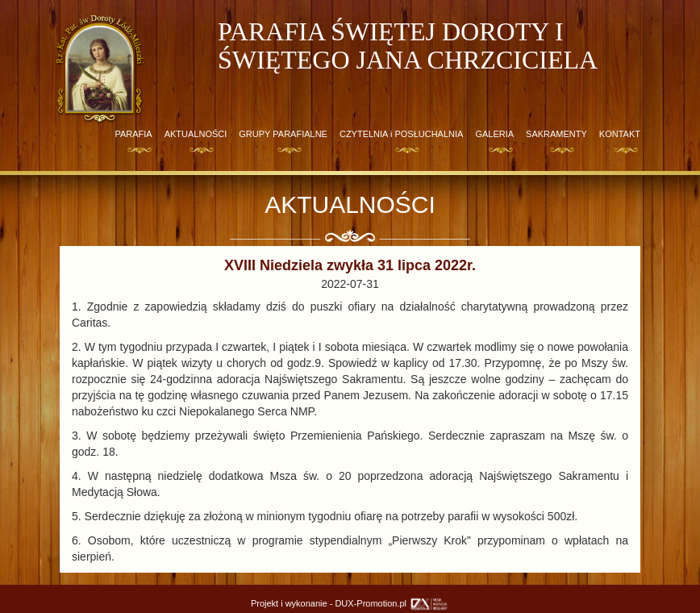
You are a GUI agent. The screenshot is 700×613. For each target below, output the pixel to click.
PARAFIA (133, 134)
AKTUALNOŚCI (196, 134)
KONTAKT (620, 134)
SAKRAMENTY (556, 134)
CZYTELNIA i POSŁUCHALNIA (401, 134)
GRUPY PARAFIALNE (283, 134)
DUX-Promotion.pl (392, 603)
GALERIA (494, 134)
